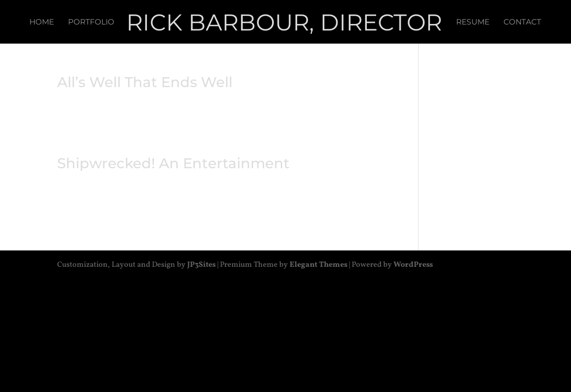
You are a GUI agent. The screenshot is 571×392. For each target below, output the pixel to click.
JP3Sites (201, 265)
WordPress (413, 265)
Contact (522, 22)
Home (42, 22)
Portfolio (91, 22)
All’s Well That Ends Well (145, 82)
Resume (473, 22)
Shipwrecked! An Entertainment (173, 163)
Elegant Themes (318, 265)
